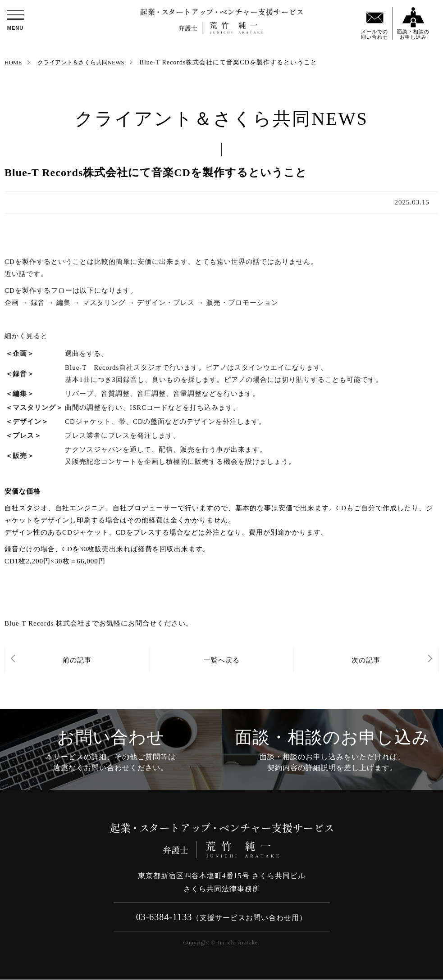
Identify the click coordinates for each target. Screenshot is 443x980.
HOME (14, 62)
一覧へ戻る (222, 660)
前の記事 (77, 660)
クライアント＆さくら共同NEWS (84, 62)
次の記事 (366, 660)
